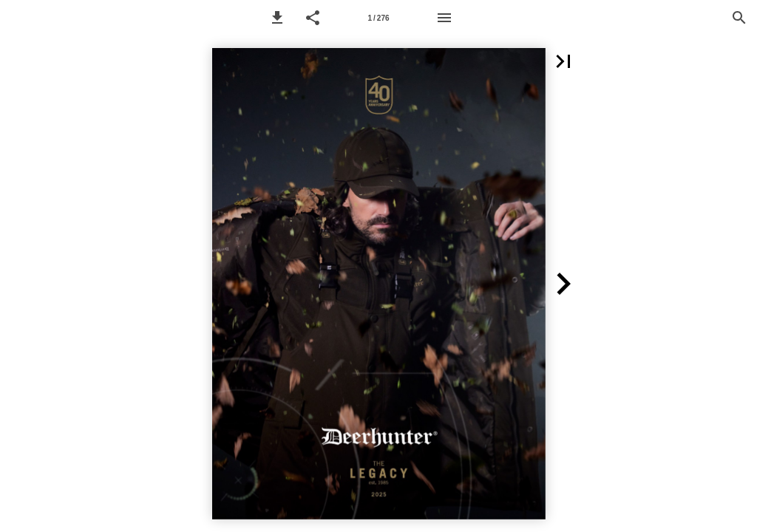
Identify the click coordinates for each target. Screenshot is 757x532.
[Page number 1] (378, 18)
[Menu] (444, 18)
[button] (277, 18)
